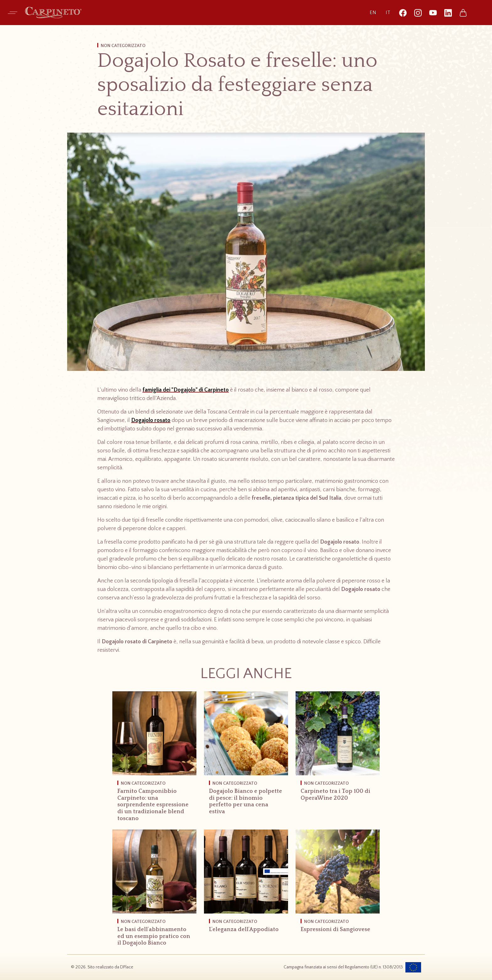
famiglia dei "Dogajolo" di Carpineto (186, 390)
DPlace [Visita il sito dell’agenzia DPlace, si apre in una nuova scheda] (127, 967)
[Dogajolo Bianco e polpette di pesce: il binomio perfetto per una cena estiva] (246, 757)
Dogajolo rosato (151, 420)
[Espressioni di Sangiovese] (338, 885)
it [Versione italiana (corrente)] (388, 13)
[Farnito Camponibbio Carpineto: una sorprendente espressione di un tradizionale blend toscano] (154, 760)
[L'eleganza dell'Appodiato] (246, 885)
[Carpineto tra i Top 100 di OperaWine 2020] (338, 750)
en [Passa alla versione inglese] (373, 13)
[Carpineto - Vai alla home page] (53, 13)
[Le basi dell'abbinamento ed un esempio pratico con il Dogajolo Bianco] (154, 892)
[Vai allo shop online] (463, 12)
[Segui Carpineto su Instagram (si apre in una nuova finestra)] (418, 12)
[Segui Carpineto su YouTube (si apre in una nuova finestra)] (433, 12)
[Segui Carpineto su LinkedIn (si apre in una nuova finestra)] (448, 12)
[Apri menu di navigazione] (13, 13)
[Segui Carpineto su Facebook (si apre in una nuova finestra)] (403, 12)
